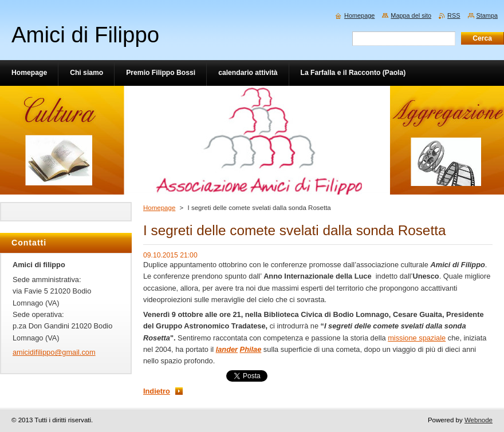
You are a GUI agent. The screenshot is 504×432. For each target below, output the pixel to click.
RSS (454, 15)
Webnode (479, 420)
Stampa (487, 15)
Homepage (159, 208)
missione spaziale (417, 338)
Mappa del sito (411, 15)
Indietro (157, 391)
